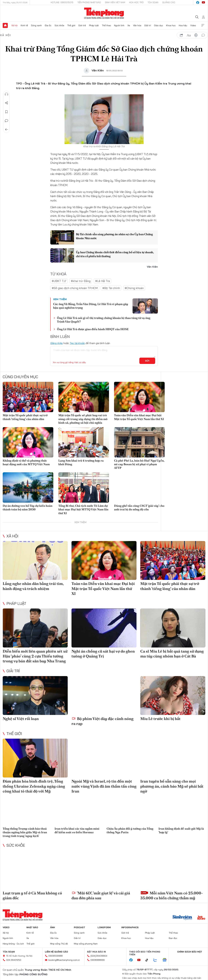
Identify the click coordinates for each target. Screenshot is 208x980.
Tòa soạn (153, 2)
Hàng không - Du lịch (13, 944)
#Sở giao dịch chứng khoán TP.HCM (75, 288)
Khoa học (171, 25)
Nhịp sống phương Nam (86, 944)
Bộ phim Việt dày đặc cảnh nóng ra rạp (102, 721)
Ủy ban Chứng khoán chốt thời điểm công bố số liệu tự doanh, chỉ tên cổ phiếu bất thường (115, 254)
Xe (129, 25)
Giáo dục (159, 25)
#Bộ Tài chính (111, 288)
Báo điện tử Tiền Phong (104, 13)
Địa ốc (48, 25)
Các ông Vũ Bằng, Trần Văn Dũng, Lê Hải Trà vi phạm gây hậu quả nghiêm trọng (91, 306)
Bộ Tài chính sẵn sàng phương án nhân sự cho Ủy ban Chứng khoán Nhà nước (114, 236)
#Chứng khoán (134, 288)
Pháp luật (94, 25)
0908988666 (98, 960)
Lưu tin (6, 112)
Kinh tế (24, 25)
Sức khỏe (59, 25)
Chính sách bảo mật (190, 952)
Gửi (147, 361)
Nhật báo (32, 927)
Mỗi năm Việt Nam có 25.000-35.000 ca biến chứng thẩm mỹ (172, 895)
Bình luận (6, 121)
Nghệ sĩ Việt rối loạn (21, 719)
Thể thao (106, 25)
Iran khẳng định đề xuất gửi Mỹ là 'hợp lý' (181, 830)
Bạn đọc (173, 938)
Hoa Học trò (136, 2)
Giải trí (148, 25)
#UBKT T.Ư (59, 281)
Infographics (130, 927)
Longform (104, 927)
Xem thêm (203, 25)
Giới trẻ (82, 25)
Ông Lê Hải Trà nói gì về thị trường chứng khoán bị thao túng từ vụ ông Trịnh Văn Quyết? (104, 320)
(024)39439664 (99, 956)
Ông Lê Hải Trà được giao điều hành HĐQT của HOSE (93, 329)
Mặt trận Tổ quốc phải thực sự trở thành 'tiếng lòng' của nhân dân (25, 417)
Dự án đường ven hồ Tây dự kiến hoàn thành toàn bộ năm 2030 (28, 508)
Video (193, 25)
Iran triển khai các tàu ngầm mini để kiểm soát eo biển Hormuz (77, 830)
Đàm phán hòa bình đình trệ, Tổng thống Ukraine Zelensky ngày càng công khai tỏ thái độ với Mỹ (34, 786)
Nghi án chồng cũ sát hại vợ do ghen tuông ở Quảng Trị (103, 654)
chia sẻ (181, 35)
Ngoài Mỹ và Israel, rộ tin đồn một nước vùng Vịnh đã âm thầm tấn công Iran (104, 786)
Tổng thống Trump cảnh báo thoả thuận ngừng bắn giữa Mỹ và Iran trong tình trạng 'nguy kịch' (25, 832)
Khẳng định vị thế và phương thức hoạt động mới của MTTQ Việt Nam (26, 462)
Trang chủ (5, 25)
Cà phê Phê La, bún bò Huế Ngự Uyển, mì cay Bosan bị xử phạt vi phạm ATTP (139, 464)
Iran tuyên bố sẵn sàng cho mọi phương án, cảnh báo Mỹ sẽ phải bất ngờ (172, 786)
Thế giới (71, 25)
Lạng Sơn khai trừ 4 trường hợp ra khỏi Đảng (81, 462)
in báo (196, 35)
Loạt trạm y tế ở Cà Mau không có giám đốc (32, 895)
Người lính (119, 25)
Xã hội (14, 25)
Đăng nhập (57, 343)
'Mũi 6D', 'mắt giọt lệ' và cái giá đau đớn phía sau (101, 895)
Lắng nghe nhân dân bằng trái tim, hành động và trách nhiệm (33, 586)
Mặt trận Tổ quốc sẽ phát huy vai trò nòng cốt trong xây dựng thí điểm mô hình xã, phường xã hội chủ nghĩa (83, 419)
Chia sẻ (6, 103)
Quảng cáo (169, 2)
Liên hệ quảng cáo (56, 952)
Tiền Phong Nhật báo (89, 2)
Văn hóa (137, 25)
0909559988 (56, 956)
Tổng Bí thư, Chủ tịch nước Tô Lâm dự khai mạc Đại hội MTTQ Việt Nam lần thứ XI (83, 509)
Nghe (6, 94)
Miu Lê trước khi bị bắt (160, 719)
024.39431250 (14, 960)
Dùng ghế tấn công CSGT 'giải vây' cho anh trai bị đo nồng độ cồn (139, 508)
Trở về (6, 130)
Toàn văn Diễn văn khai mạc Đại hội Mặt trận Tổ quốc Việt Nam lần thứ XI (139, 417)
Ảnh (53, 927)
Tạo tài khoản (77, 343)
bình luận (203, 35)
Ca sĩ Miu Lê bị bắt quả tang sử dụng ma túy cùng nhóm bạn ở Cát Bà (172, 654)
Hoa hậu (183, 25)
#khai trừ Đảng (81, 281)
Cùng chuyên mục (20, 377)
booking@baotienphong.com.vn (64, 960)
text (189, 35)
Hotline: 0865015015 (62, 2)
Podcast (79, 927)
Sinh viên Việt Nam (115, 2)
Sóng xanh (36, 25)
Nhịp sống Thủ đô (59, 944)
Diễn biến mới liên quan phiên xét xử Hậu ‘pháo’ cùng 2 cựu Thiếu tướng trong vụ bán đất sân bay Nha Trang (35, 656)
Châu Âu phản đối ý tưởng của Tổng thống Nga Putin (130, 830)
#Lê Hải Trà (102, 281)
